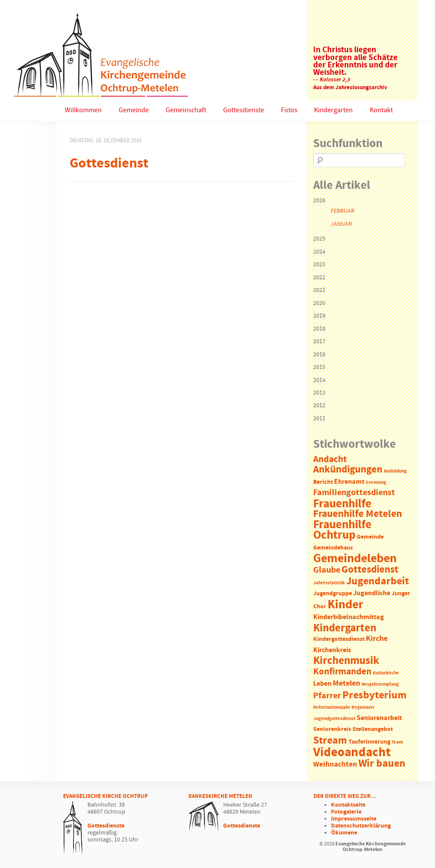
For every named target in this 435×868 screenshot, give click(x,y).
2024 (319, 252)
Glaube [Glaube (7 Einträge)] (327, 570)
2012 (319, 406)
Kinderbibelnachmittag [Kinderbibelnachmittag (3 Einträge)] (349, 617)
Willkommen (83, 110)
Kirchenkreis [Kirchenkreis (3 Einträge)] (332, 650)
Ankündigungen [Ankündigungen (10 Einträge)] (348, 470)
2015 (319, 367)
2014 (319, 380)
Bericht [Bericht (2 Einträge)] (323, 482)
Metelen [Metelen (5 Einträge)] (346, 684)
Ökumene (344, 833)
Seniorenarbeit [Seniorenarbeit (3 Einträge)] (379, 718)
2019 (319, 316)
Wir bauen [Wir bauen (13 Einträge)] (382, 764)
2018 (319, 329)
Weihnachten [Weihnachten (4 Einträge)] (335, 765)
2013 (319, 393)
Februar (343, 211)
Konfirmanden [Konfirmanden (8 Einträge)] (342, 672)
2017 (319, 342)
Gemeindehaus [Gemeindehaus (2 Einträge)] (333, 548)
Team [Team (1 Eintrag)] (397, 742)
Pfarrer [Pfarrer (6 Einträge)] (327, 696)
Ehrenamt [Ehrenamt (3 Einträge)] (349, 482)
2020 (319, 303)
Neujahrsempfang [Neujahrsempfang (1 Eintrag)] (380, 684)
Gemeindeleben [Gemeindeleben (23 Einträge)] (355, 559)
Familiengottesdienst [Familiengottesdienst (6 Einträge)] (354, 493)
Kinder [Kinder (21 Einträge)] (345, 605)
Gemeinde (134, 110)
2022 (319, 278)
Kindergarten (333, 110)
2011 (319, 419)
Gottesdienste (244, 110)
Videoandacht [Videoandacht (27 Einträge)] (352, 752)
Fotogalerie (346, 812)
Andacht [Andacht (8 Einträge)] (330, 459)
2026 (319, 201)
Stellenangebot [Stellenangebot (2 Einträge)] (373, 729)
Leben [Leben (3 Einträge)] (322, 684)
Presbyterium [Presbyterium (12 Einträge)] (375, 695)
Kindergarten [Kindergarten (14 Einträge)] (345, 628)
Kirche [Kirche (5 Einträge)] (377, 639)
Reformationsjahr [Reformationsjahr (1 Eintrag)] (332, 707)
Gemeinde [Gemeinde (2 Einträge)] (370, 537)
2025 (319, 239)
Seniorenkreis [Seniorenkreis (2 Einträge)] (332, 729)
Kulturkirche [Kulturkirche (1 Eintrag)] (386, 673)
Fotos (289, 110)
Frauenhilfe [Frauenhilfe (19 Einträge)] (342, 504)
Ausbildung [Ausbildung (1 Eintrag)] (395, 471)
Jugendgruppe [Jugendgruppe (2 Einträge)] (333, 594)
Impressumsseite (354, 819)
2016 (319, 355)
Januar (341, 224)
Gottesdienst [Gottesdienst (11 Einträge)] (370, 570)
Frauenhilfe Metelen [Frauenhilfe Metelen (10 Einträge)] (358, 514)
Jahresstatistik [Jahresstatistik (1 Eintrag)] (329, 583)
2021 (319, 290)
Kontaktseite (348, 805)
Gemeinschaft (186, 110)
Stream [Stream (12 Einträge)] (330, 741)
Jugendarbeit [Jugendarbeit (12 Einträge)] (378, 581)
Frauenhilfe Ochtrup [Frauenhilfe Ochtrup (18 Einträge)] (342, 530)
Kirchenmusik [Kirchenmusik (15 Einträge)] (346, 661)
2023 (319, 265)
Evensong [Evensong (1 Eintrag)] (376, 483)
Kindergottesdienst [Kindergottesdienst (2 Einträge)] (339, 639)
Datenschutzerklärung (361, 826)
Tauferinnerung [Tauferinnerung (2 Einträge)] (369, 742)
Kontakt (381, 110)
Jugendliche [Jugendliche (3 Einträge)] (372, 593)
